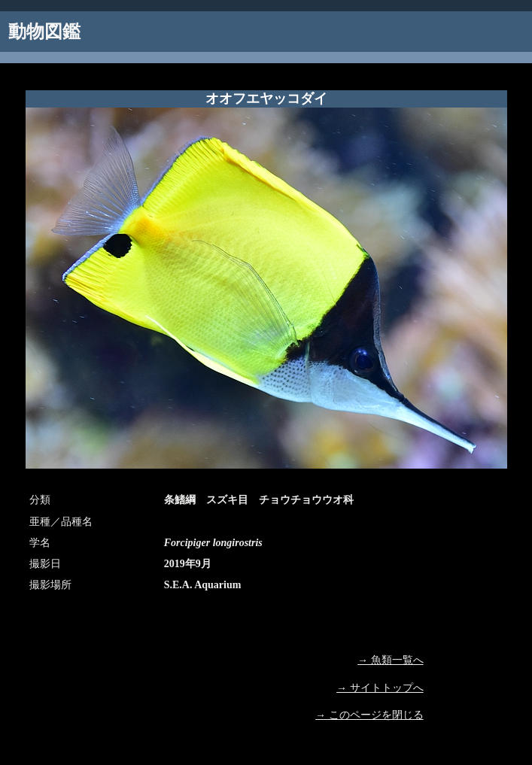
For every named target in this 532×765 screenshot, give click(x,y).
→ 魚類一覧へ (391, 660)
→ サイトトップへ (380, 688)
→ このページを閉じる (369, 715)
